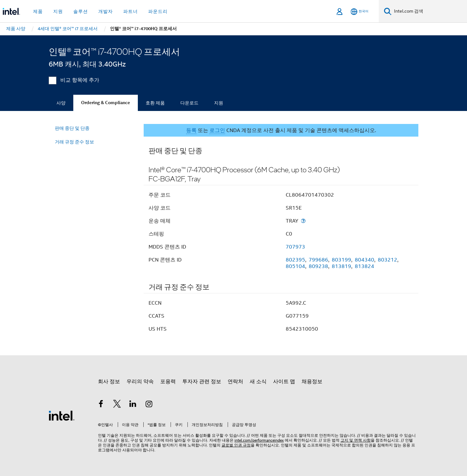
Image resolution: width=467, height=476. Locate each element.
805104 (295, 266)
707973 (295, 247)
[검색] (388, 11)
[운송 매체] (303, 221)
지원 (219, 103)
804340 (365, 260)
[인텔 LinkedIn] (133, 405)
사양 (61, 103)
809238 (318, 266)
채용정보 (312, 382)
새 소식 (258, 382)
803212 (388, 260)
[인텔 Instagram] (149, 405)
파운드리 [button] (158, 11)
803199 (341, 260)
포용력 (168, 382)
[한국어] (359, 12)
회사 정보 (109, 382)
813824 (365, 266)
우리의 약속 (140, 382)
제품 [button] (38, 11)
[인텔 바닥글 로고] (62, 415)
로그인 (217, 130)
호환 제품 (155, 103)
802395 (295, 260)
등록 (191, 130)
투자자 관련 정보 (202, 382)
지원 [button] (58, 11)
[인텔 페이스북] (101, 405)
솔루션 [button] (81, 11)
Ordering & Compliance (106, 103)
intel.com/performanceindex (259, 440)
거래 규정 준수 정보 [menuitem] (74, 142)
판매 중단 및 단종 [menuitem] (72, 128)
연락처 (235, 382)
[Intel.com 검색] (429, 11)
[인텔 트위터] (117, 405)
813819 (341, 266)
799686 (318, 260)
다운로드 (189, 103)
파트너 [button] (131, 11)
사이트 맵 (284, 382)
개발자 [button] (106, 11)
